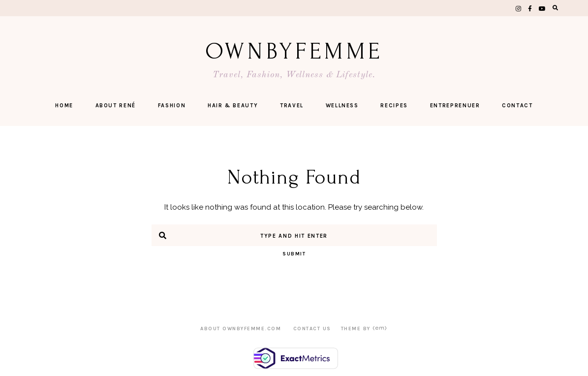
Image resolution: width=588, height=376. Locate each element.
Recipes (394, 106)
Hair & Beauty (233, 106)
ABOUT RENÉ (116, 106)
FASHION (172, 106)
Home (64, 106)
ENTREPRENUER (455, 106)
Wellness (342, 106)
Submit (294, 254)
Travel (292, 106)
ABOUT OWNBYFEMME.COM (241, 329)
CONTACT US (312, 329)
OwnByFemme (294, 51)
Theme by (364, 329)
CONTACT (517, 106)
